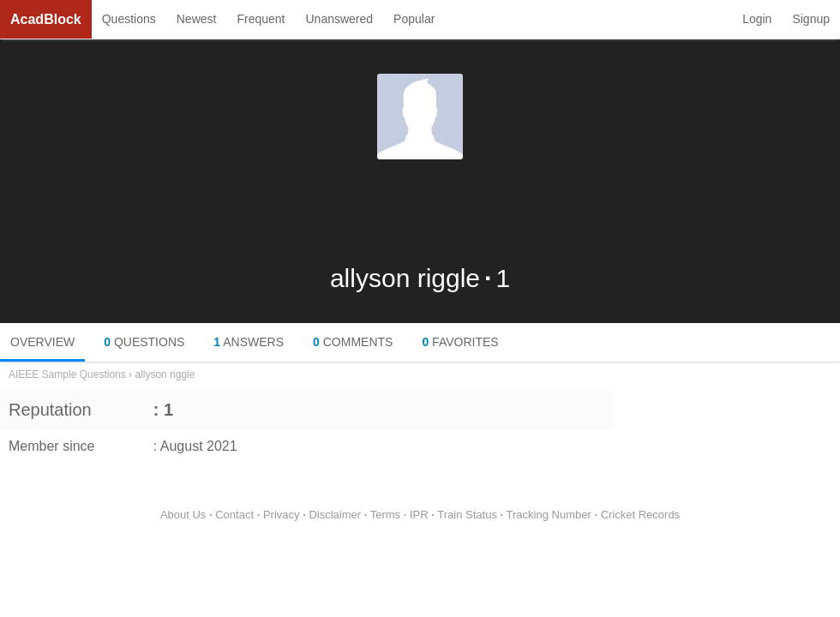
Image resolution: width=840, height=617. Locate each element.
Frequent (261, 19)
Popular (414, 19)
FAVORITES (460, 342)
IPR (419, 515)
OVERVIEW (42, 342)
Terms (385, 515)
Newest (197, 19)
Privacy (282, 515)
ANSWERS (249, 342)
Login (757, 19)
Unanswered (339, 19)
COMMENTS (353, 342)
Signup (811, 19)
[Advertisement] (420, 212)
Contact (234, 515)
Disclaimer (335, 515)
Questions (129, 19)
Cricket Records (640, 515)
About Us (183, 515)
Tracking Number (549, 515)
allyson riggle (165, 374)
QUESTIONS (144, 342)
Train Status (467, 515)
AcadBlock (46, 19)
